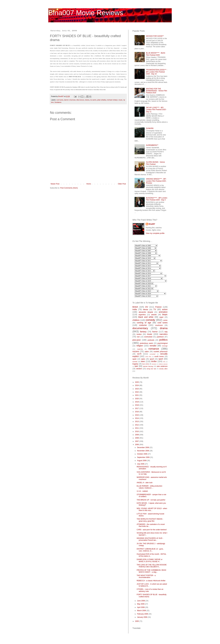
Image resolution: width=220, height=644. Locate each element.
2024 (137, 385)
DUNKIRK (150, 128)
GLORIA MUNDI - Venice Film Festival (155, 163)
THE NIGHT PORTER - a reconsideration (146, 576)
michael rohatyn (112, 100)
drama (87, 100)
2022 (137, 392)
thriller (154, 361)
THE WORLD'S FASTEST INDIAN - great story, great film (150, 520)
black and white (146, 317)
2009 (137, 435)
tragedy (135, 364)
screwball (153, 354)
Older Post (122, 184)
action (165, 309)
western (139, 369)
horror (155, 332)
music (121, 100)
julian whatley (102, 100)
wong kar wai (151, 369)
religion (140, 346)
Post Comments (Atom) (69, 188)
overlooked (148, 337)
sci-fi (139, 354)
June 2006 (141, 601)
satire (147, 352)
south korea (159, 356)
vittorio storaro (163, 364)
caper (161, 317)
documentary (140, 328)
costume (143, 325)
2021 (137, 395)
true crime (146, 364)
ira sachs (93, 100)
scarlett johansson (161, 352)
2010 (137, 431)
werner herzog (148, 366)
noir (138, 337)
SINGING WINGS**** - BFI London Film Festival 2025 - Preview (156, 181)
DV (147, 307)
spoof (152, 359)
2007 (137, 441)
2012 (137, 425)
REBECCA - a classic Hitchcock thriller (151, 581)
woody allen (163, 369)
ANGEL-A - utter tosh (145, 483)
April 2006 (141, 607)
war (136, 366)
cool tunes (60, 100)
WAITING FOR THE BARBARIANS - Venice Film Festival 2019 (157, 91)
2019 (137, 402)
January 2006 (142, 617)
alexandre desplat (146, 312)
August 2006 (142, 461)
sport (161, 359)
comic (165, 320)
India (135, 309)
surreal (135, 362)
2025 (137, 382)
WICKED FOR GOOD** (155, 36)
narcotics (163, 334)
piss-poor (137, 340)
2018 (137, 405)
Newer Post (55, 184)
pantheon (160, 337)
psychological (162, 343)
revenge (165, 346)
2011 (137, 428)
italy (166, 332)
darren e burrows (70, 100)
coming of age (144, 323)
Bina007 (152, 224)
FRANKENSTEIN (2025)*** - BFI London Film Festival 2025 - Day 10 (157, 72)
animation (163, 312)
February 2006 (143, 614)
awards (154, 315)
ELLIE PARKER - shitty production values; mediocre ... (149, 487)
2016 (137, 412)
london (139, 334)
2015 (137, 415)
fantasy (143, 332)
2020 (137, 399)
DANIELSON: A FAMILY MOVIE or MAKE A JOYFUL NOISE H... (150, 560)
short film (148, 357)
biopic (165, 314)
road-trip (140, 349)
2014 (137, 418)
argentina (142, 315)
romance (154, 349)
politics (163, 340)
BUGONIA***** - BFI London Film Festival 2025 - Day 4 (157, 199)
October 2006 (142, 454)
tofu (164, 362)
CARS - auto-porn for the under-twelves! (152, 530)
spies (143, 359)
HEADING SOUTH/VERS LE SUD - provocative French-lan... (150, 539)
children (136, 320)
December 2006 (143, 447)
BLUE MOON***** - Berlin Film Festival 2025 (156, 54)
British (135, 307)
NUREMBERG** (152, 145)
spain (134, 359)
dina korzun (80, 100)
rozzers (136, 351)
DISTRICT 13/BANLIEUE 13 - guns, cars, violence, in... (150, 550)
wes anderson (162, 366)
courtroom (159, 325)
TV (155, 309)
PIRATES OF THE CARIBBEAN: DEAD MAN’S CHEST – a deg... (151, 571)
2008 (137, 438)
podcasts (151, 340)
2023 (137, 389)
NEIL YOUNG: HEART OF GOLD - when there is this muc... (152, 509)
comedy (150, 320)
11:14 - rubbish (142, 491)
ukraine (154, 364)
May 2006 (141, 604)
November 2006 (143, 451)
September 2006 (144, 457)
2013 (137, 422)
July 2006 (141, 464)
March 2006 (142, 611)
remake (153, 346)
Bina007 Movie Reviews (86, 13)
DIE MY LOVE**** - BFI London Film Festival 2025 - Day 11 (156, 110)
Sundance (58, 102)
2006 (137, 445)
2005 (137, 621)
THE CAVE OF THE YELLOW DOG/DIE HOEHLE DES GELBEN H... (152, 566)
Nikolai (145, 310)
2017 (137, 408)
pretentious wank (146, 343)
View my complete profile (155, 233)
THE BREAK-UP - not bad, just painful (151, 500)
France (158, 307)
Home (89, 184)
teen (143, 361)
